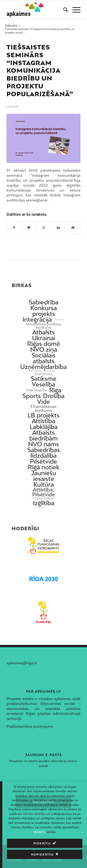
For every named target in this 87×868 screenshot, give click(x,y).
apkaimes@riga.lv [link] (22, 663)
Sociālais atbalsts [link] (43, 358)
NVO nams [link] (43, 444)
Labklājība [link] (44, 427)
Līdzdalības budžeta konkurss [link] (43, 326)
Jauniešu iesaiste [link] (44, 476)
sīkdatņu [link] (39, 832)
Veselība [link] (43, 384)
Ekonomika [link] (43, 374)
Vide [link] (43, 402)
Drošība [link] (54, 396)
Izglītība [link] (44, 503)
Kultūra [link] (44, 484)
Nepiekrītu (42, 855)
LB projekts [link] (43, 415)
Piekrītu (42, 843)
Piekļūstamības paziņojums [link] (30, 726)
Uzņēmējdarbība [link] (43, 367)
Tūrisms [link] (59, 320)
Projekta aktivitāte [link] (43, 371)
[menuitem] (63, 9)
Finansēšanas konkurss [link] (43, 408)
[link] (85, 15)
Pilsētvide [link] (43, 461)
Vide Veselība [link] (36, 390)
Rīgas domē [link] (44, 344)
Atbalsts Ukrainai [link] (44, 335)
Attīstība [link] (43, 421)
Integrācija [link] (37, 319)
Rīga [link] (55, 390)
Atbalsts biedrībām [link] (43, 435)
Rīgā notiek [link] (44, 467)
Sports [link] (32, 396)
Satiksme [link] (44, 379)
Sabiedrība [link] (44, 302)
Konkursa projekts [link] (44, 311)
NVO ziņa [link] (44, 349)
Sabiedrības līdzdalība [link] (44, 453)
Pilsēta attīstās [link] (43, 498)
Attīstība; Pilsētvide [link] (43, 492)
